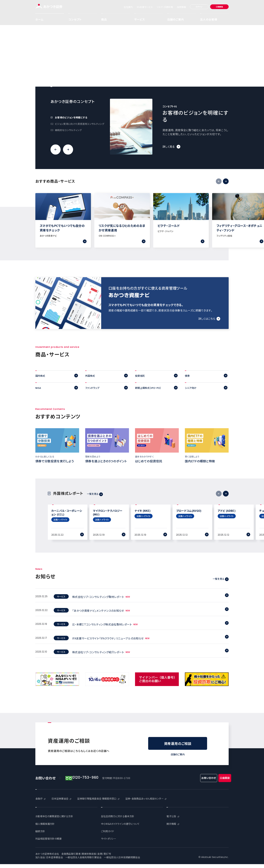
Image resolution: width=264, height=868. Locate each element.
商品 (115, 19)
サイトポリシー (110, 842)
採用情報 (181, 7)
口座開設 (219, 7)
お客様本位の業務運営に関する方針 (57, 820)
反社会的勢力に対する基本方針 (120, 820)
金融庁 (39, 803)
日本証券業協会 (62, 803)
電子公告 (172, 820)
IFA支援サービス (145, 7)
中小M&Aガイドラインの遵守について (123, 828)
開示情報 (172, 828)
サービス (148, 19)
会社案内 (128, 7)
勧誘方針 (41, 835)
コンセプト (75, 19)
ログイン (199, 7)
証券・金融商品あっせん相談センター (156, 803)
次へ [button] (68, 150)
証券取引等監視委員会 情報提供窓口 (103, 803)
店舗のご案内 (176, 19)
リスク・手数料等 (165, 7)
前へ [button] (56, 150)
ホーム (39, 19)
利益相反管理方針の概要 (50, 842)
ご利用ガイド (109, 835)
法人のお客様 (209, 19)
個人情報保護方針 (46, 828)
